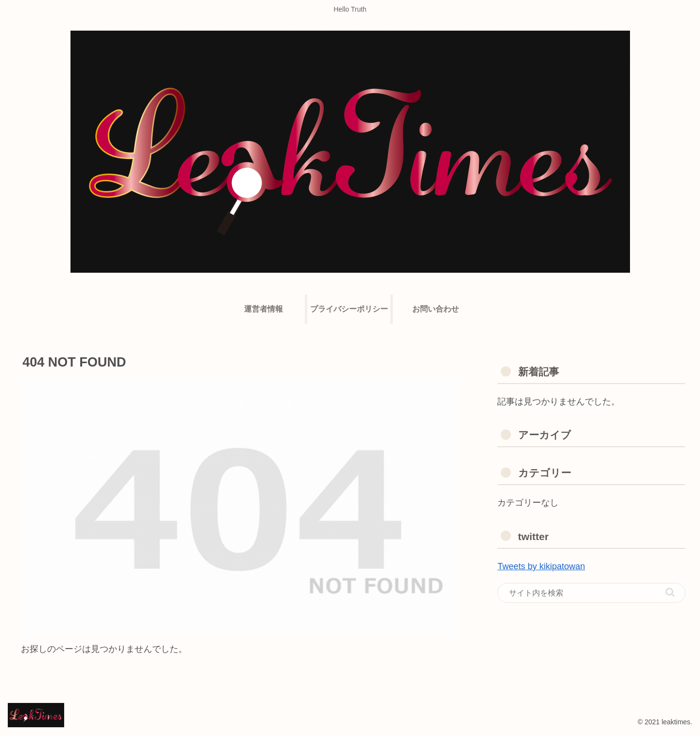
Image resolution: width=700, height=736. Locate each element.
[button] (670, 592)
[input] (591, 593)
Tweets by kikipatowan (541, 566)
